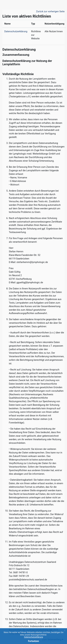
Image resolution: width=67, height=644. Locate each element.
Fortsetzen (33, 641)
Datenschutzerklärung (34, 637)
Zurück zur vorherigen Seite (50, 11)
